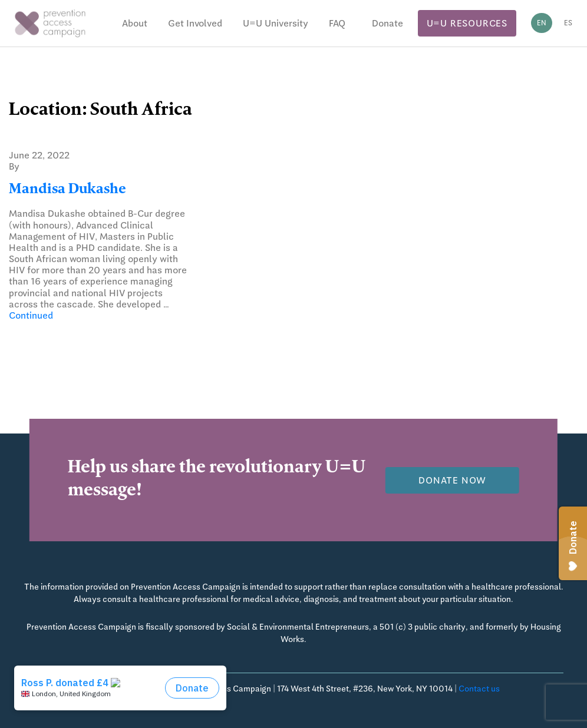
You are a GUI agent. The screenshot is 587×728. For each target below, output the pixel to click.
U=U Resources (467, 23)
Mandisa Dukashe (67, 190)
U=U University (276, 23)
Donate (388, 23)
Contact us (479, 689)
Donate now (452, 480)
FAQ (337, 23)
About (135, 23)
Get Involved (195, 23)
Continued (31, 315)
